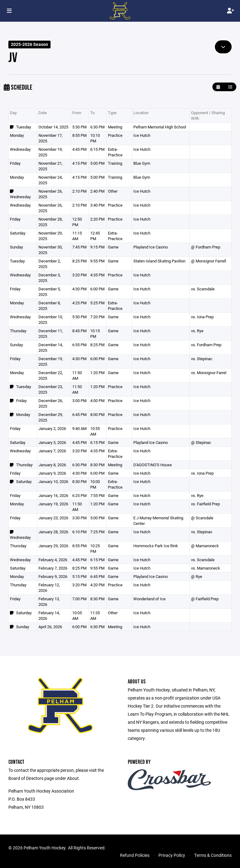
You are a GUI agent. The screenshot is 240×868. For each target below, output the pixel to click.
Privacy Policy (172, 855)
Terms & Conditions (213, 855)
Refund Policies (135, 855)
